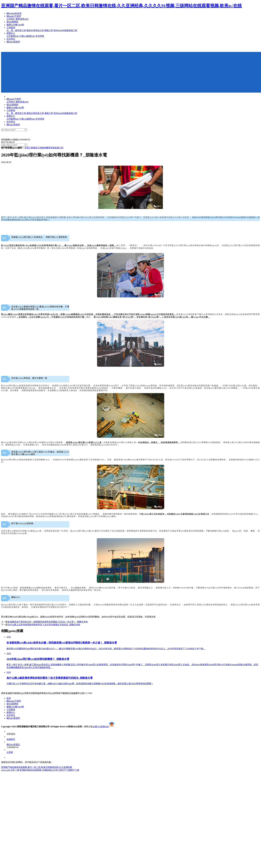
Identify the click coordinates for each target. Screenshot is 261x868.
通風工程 (49, 30)
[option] (130, 132)
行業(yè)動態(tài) (27, 36)
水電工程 (29, 148)
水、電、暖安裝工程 (16, 113)
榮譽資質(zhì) (22, 19)
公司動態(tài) (13, 36)
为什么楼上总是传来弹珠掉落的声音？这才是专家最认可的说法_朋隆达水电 (44, 625)
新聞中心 (11, 33)
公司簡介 (11, 19)
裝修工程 (59, 148)
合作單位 (11, 39)
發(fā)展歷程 (12, 22)
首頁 (9, 698)
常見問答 (40, 36)
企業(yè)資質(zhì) (101, 727)
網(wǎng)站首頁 (14, 13)
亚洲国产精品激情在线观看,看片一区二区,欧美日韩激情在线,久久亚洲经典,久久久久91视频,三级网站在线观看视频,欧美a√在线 (121, 6)
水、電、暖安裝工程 (16, 30)
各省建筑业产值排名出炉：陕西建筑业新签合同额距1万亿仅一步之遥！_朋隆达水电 (48, 622)
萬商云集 (88, 727)
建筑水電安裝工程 (35, 30)
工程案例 (11, 28)
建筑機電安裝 (48, 148)
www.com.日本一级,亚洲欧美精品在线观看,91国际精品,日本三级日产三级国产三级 (40, 770)
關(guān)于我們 (14, 16)
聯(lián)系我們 (13, 42)
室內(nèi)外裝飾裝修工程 (65, 30)
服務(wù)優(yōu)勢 (15, 25)
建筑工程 (37, 148)
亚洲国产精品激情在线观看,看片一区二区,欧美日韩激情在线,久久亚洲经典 (37, 767)
